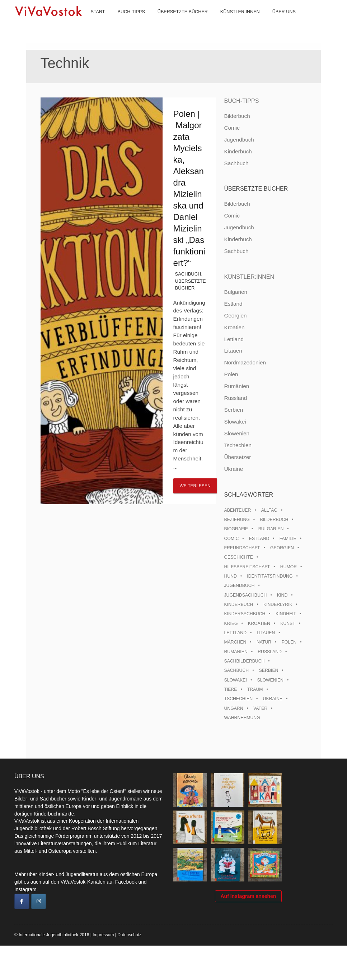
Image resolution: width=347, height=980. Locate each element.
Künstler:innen (234, 21)
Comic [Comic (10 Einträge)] (231, 539)
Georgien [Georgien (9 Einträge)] (282, 548)
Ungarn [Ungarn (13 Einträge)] (233, 708)
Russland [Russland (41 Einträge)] (270, 652)
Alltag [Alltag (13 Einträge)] (269, 510)
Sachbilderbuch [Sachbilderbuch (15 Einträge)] (244, 661)
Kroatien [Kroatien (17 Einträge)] (259, 623)
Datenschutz (129, 969)
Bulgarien (236, 292)
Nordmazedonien (245, 362)
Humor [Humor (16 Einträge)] (289, 567)
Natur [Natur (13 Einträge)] (264, 642)
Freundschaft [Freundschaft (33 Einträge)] (242, 548)
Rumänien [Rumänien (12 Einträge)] (236, 652)
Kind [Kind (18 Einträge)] (282, 595)
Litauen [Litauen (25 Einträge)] (266, 633)
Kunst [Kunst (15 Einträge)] (288, 623)
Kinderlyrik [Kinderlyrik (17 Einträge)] (278, 604)
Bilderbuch (237, 116)
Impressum (103, 969)
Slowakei (235, 422)
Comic (232, 128)
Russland (235, 398)
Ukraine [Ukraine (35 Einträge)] (273, 699)
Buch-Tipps (125, 21)
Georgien (235, 315)
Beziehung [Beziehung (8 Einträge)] (237, 520)
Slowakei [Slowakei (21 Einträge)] (235, 680)
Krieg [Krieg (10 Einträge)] (231, 623)
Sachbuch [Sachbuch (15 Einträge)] (236, 670)
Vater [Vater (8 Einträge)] (260, 708)
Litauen (233, 351)
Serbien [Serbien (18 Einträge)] (269, 670)
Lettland (234, 339)
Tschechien (238, 445)
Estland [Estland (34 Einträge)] (259, 539)
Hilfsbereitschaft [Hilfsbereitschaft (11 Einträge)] (247, 567)
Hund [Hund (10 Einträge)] (230, 576)
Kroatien (234, 327)
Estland (233, 304)
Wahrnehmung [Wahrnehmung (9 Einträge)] (242, 718)
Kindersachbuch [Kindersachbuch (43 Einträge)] (245, 614)
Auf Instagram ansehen (248, 936)
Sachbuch (188, 274)
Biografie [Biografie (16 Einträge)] (236, 529)
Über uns (278, 21)
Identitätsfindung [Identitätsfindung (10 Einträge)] (270, 576)
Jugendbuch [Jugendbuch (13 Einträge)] (239, 585)
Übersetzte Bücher (176, 21)
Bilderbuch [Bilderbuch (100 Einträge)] (274, 520)
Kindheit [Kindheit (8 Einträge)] (286, 614)
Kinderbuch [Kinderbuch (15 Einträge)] (238, 604)
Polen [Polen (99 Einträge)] (289, 642)
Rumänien (236, 386)
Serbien (233, 410)
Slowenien (237, 433)
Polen (231, 374)
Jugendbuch (239, 140)
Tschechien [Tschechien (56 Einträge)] (238, 699)
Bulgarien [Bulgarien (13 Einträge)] (271, 529)
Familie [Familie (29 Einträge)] (288, 539)
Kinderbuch (238, 151)
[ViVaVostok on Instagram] (39, 902)
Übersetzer (237, 457)
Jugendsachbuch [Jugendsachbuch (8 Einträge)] (245, 595)
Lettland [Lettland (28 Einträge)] (235, 633)
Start (92, 21)
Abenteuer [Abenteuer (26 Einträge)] (237, 510)
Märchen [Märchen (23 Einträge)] (235, 642)
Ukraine (233, 469)
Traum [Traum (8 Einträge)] (255, 689)
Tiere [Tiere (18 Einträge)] (230, 689)
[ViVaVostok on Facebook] (22, 902)
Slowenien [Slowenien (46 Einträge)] (270, 680)
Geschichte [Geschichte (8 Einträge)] (238, 557)
